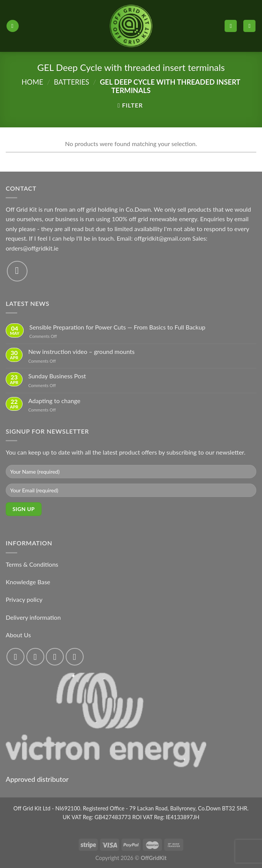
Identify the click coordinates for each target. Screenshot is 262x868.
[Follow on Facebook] (15, 657)
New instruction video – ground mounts (82, 351)
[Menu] (13, 26)
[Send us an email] (17, 271)
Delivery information (33, 617)
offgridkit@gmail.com (162, 238)
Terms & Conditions (32, 564)
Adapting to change (54, 401)
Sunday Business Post (57, 376)
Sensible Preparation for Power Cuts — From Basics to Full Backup (117, 327)
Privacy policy (24, 599)
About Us (18, 635)
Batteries (71, 82)
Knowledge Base (28, 582)
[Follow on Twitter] (55, 657)
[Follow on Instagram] (35, 657)
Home (32, 82)
